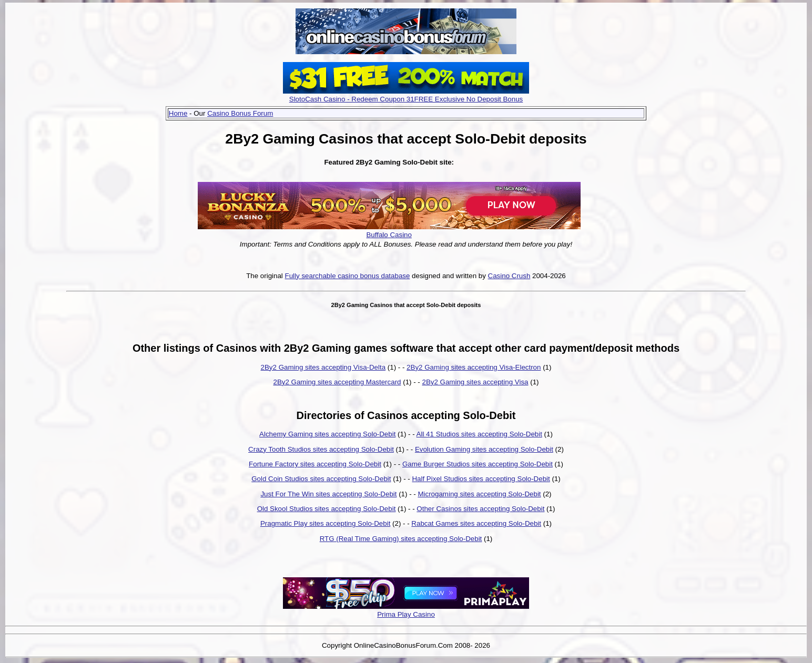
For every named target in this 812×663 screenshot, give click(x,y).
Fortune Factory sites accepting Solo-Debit (315, 464)
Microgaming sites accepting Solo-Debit (479, 494)
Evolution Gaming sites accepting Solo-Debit (484, 449)
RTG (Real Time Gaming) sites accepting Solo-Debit (401, 539)
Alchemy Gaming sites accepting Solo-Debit (327, 434)
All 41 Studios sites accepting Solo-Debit (479, 434)
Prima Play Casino (406, 614)
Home (178, 113)
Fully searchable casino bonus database (348, 276)
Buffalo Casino (389, 235)
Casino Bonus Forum (240, 113)
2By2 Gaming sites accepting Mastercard (337, 382)
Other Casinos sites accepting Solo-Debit (480, 509)
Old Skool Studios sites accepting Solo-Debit (327, 509)
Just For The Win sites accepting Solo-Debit (328, 494)
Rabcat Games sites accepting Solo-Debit (476, 523)
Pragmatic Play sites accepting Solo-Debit (325, 523)
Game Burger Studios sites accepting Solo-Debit (478, 464)
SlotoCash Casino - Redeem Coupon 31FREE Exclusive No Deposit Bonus (406, 99)
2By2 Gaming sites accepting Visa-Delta (323, 367)
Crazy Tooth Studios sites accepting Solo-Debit (321, 449)
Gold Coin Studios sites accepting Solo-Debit (321, 479)
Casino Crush (509, 276)
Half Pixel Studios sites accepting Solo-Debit (481, 479)
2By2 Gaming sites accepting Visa (475, 382)
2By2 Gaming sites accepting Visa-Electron (474, 367)
